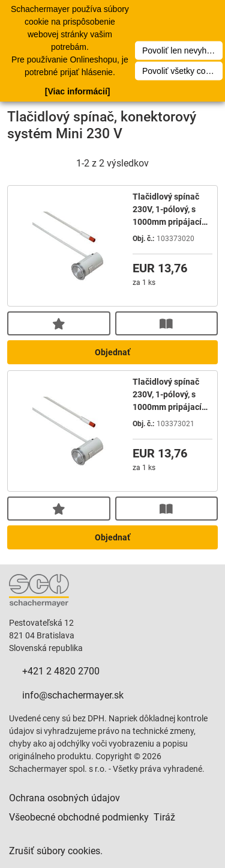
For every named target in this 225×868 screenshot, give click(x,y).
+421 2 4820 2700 (61, 671)
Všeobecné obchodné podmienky (79, 817)
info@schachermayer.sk (73, 695)
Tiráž (164, 817)
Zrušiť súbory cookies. (56, 851)
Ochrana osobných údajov (64, 798)
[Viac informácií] (78, 91)
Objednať (112, 352)
